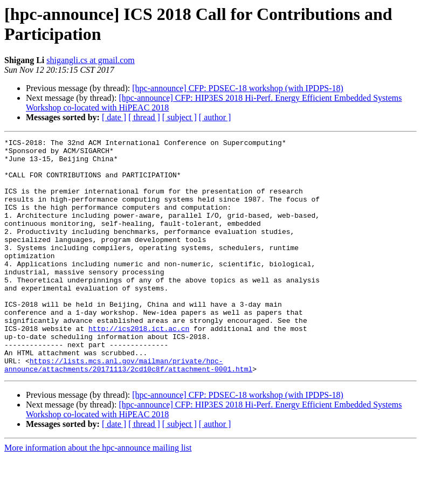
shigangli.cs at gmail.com (91, 60)
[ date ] (114, 117)
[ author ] (215, 117)
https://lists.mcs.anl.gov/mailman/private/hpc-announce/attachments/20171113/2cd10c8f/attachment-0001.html (128, 411)
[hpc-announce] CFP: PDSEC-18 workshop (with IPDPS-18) (238, 88)
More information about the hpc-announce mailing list (98, 495)
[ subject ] (180, 117)
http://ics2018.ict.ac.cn (139, 367)
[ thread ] (144, 117)
